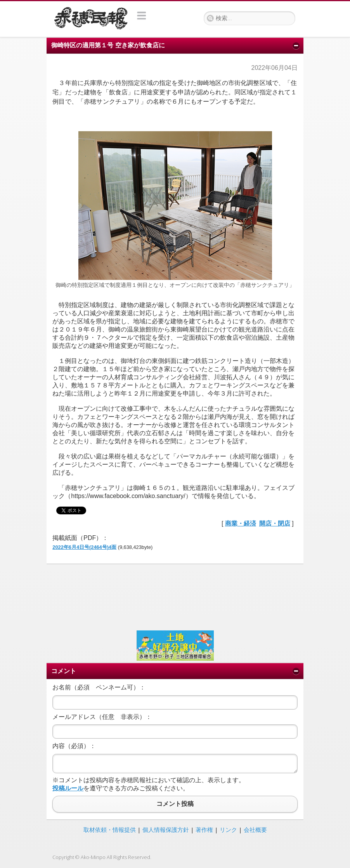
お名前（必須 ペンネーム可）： (99, 687)
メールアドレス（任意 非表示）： (102, 717)
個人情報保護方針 (166, 830)
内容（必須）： (74, 746)
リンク (228, 830)
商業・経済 (241, 523)
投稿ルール (68, 788)
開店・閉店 (275, 523)
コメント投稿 (175, 804)
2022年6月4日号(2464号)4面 (84, 547)
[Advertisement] (175, 596)
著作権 (204, 830)
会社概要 (255, 830)
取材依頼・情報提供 (110, 830)
